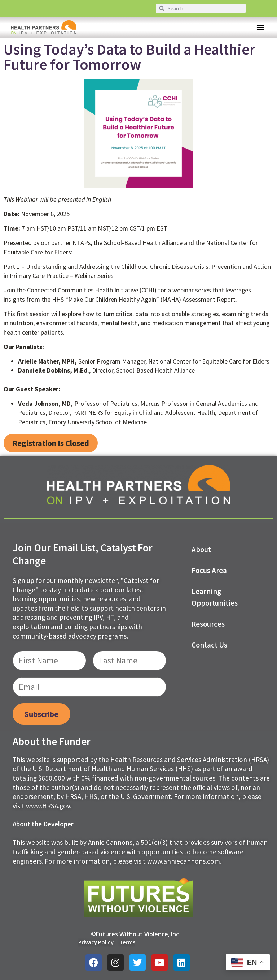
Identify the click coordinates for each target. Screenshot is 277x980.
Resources (208, 624)
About (201, 550)
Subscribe (41, 714)
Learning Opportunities (215, 597)
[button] (260, 27)
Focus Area (209, 571)
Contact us (209, 645)
